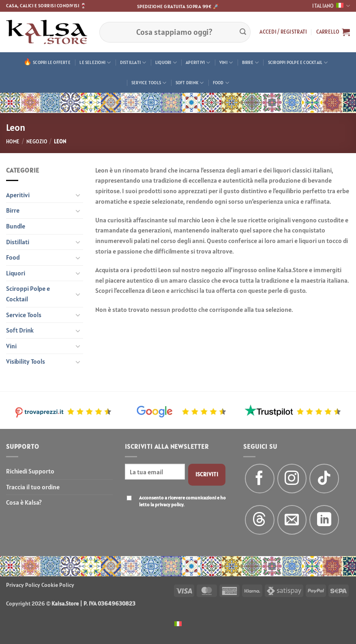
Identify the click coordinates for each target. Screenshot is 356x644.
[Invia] (243, 32)
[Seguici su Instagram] (292, 479)
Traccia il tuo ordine (33, 487)
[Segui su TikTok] (324, 479)
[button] (283, 32)
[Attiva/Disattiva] (78, 195)
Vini (226, 63)
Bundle (16, 226)
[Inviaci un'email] (292, 520)
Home (13, 142)
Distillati (133, 63)
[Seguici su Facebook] (260, 479)
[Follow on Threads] (260, 520)
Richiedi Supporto (30, 471)
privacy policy (169, 504)
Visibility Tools (26, 361)
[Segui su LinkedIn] (324, 520)
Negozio (37, 142)
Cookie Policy (58, 585)
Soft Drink (190, 83)
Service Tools (149, 83)
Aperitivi (198, 63)
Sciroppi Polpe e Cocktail (298, 63)
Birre (251, 63)
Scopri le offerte (52, 62)
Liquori (166, 63)
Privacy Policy (23, 585)
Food (221, 83)
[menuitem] (178, 623)
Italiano (331, 6)
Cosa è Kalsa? (24, 502)
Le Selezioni (95, 63)
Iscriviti (207, 474)
